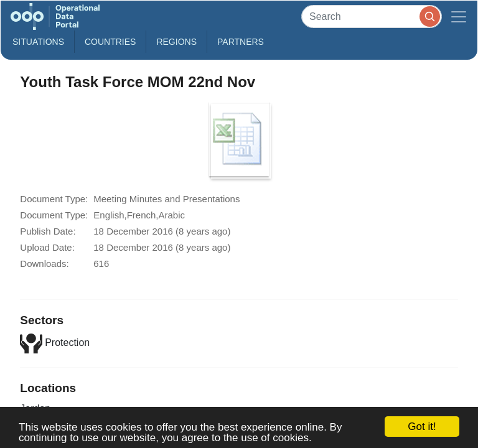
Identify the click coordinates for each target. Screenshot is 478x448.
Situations (38, 42)
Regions (176, 42)
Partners (241, 42)
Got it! (422, 427)
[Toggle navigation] (459, 16)
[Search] (372, 16)
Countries (110, 42)
